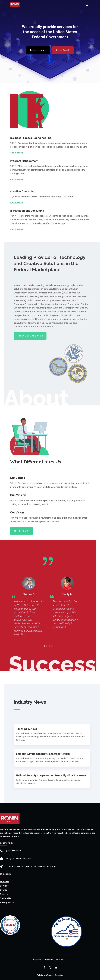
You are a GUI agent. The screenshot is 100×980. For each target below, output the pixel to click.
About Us (4, 882)
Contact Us (5, 898)
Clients (3, 890)
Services (4, 886)
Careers (4, 894)
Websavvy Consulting (55, 975)
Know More (17, 153)
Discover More (38, 52)
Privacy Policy (7, 902)
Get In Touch (63, 52)
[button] (44, 646)
